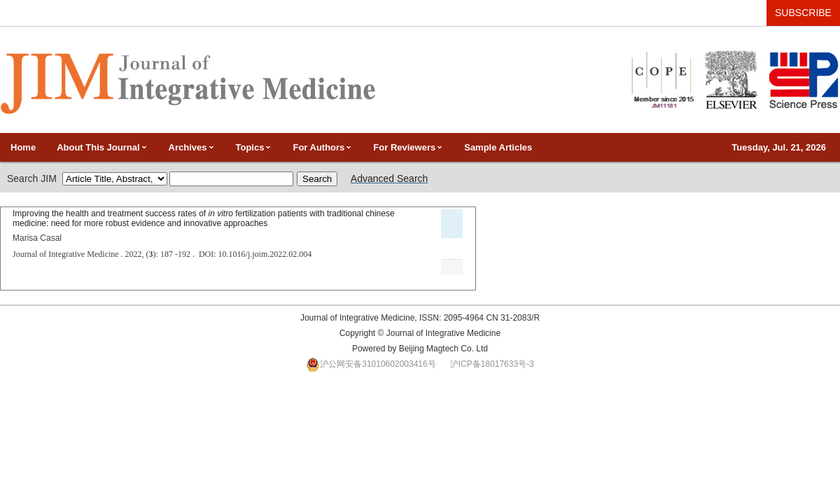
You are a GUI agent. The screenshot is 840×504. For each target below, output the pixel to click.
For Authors (322, 147)
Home (23, 147)
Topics (254, 147)
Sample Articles (498, 147)
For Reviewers (408, 147)
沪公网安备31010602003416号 (378, 364)
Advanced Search (390, 178)
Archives (192, 147)
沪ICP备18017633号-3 (492, 364)
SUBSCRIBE (803, 13)
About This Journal (102, 147)
